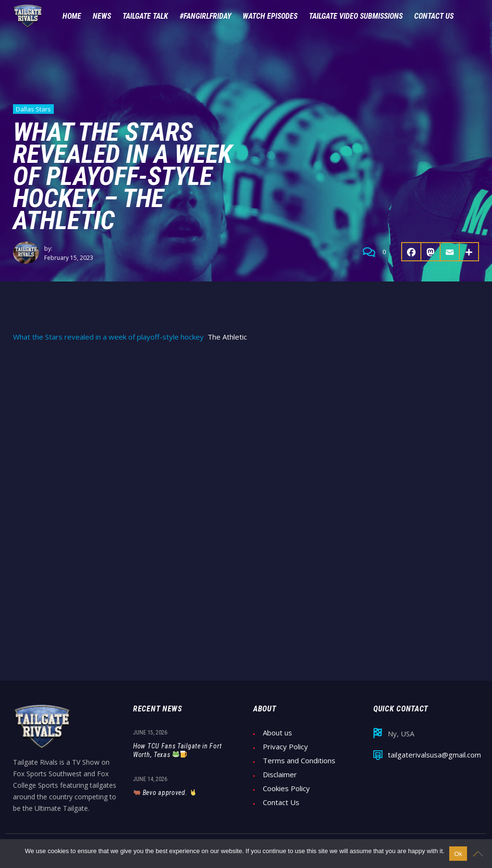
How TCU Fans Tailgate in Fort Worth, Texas (177, 750)
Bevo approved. (165, 793)
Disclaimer (280, 775)
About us (277, 733)
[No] (480, 854)
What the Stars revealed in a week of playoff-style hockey (108, 337)
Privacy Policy (285, 747)
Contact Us (281, 802)
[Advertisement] (246, 423)
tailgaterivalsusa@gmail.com (434, 755)
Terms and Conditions (299, 761)
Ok (458, 854)
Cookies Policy (286, 789)
